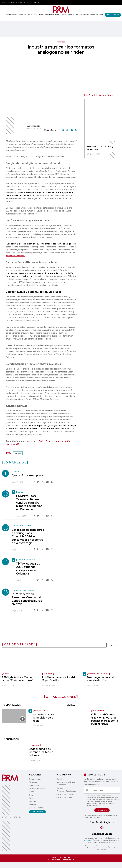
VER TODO (113, 645)
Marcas (6, 674)
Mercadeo (23, 15)
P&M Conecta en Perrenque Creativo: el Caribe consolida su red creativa (27, 599)
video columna (40, 711)
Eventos (86, 15)
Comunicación (12, 15)
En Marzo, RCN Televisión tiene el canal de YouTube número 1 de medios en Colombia (29, 503)
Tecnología (35, 745)
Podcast (71, 15)
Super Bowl (48, 674)
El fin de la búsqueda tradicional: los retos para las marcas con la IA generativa (105, 719)
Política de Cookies (64, 798)
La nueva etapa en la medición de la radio (44, 718)
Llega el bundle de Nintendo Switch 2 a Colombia (41, 752)
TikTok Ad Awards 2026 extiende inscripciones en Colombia (28, 569)
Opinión (79, 15)
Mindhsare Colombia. (15, 256)
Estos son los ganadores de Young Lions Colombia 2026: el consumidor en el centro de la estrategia (28, 536)
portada (18, 453)
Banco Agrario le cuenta (98, 674)
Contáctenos (62, 788)
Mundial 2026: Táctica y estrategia (100, 148)
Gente (64, 15)
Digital (58, 15)
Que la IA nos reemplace (27, 475)
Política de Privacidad (65, 794)
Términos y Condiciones (66, 791)
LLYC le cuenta (98, 711)
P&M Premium (113, 15)
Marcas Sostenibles (46, 15)
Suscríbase (61, 779)
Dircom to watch (97, 15)
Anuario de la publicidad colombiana (66, 783)
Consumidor (33, 15)
